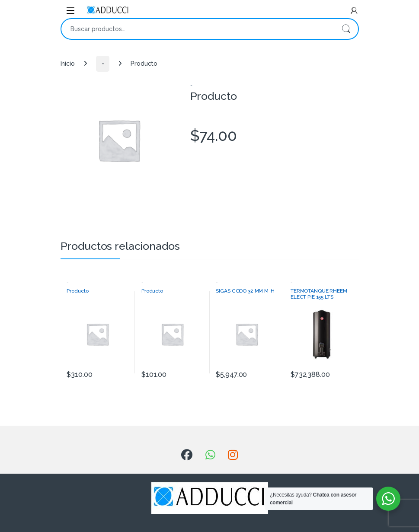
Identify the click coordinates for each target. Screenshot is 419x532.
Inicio (68, 64)
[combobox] (198, 29)
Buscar (346, 29)
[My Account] (354, 11)
